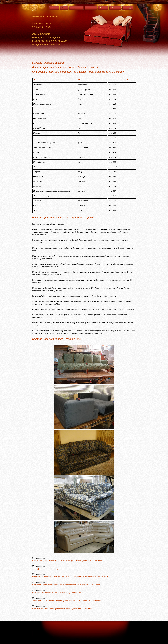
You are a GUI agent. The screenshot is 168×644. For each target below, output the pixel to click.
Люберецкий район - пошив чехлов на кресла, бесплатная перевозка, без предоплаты (66, 601)
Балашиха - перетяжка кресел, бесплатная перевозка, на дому (57, 593)
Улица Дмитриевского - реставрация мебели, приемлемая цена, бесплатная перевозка (67, 569)
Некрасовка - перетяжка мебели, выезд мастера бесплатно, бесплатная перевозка (66, 585)
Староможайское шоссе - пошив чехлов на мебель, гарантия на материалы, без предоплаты (70, 577)
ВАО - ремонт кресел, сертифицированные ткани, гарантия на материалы (63, 609)
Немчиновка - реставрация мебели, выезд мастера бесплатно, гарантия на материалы (68, 561)
